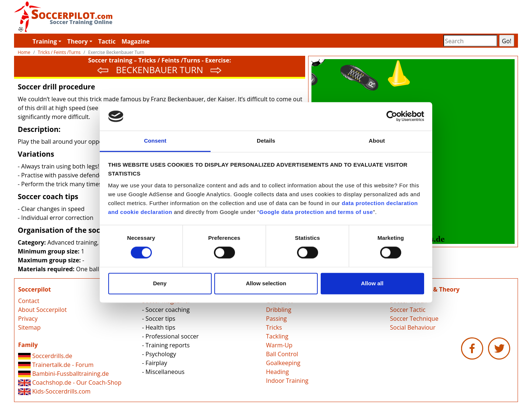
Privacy (28, 319)
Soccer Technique (414, 319)
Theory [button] (78, 41)
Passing (276, 319)
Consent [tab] (155, 141)
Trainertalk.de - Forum (56, 365)
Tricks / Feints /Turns (59, 52)
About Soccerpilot (42, 310)
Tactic (107, 41)
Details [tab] (266, 141)
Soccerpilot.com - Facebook (472, 348)
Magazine (136, 41)
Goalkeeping (283, 363)
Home (24, 52)
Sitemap (29, 327)
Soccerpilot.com (140, 17)
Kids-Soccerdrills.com (54, 391)
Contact (29, 301)
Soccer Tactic (408, 310)
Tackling (277, 336)
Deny (160, 283)
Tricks (274, 327)
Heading (277, 372)
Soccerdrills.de (45, 356)
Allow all (372, 283)
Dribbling (279, 310)
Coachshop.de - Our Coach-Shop (70, 382)
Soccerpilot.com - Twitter (499, 348)
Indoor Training (287, 381)
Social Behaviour (413, 327)
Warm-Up (279, 345)
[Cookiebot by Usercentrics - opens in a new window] (392, 116)
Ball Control (282, 354)
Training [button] (45, 41)
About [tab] (377, 141)
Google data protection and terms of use (316, 212)
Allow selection (266, 283)
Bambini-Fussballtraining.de (64, 374)
